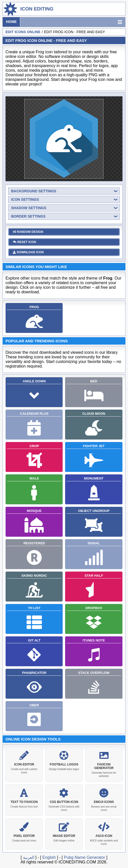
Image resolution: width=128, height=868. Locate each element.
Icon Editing (37, 9)
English (49, 856)
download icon (28, 251)
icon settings (25, 198)
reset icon (24, 241)
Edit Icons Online (23, 32)
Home (11, 22)
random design (28, 231)
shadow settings (29, 207)
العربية (29, 856)
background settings (34, 190)
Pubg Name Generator (84, 856)
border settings (28, 215)
